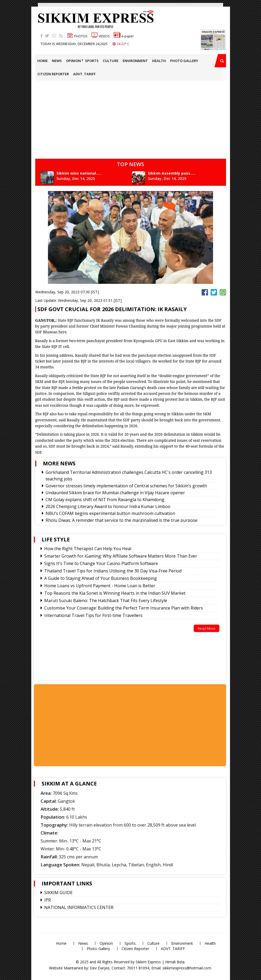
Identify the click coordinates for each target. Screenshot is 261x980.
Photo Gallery (184, 61)
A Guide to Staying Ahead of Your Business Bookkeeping (101, 578)
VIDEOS (100, 36)
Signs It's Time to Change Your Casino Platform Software (101, 563)
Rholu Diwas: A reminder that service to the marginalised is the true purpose (121, 520)
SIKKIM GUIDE (58, 893)
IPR (48, 900)
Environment (135, 61)
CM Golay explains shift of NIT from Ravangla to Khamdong (105, 500)
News (57, 61)
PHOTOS (77, 36)
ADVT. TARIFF (84, 74)
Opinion (73, 61)
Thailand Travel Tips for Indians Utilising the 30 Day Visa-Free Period (113, 571)
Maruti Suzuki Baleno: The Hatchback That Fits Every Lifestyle (106, 601)
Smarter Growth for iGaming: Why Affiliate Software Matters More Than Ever (121, 556)
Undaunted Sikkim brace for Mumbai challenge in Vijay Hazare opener (115, 493)
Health (159, 61)
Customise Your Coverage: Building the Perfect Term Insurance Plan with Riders (124, 608)
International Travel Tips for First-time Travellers (93, 615)
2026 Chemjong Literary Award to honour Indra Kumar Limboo (108, 506)
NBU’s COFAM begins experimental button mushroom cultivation (110, 513)
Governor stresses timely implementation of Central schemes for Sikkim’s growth (126, 486)
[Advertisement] (17, 75)
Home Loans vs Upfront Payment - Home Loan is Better (100, 586)
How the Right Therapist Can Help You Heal (88, 549)
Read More (207, 628)
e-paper (124, 36)
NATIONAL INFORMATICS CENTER (79, 907)
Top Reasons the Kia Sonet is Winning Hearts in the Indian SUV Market (115, 593)
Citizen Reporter (53, 74)
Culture (111, 61)
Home (43, 61)
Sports (92, 61)
